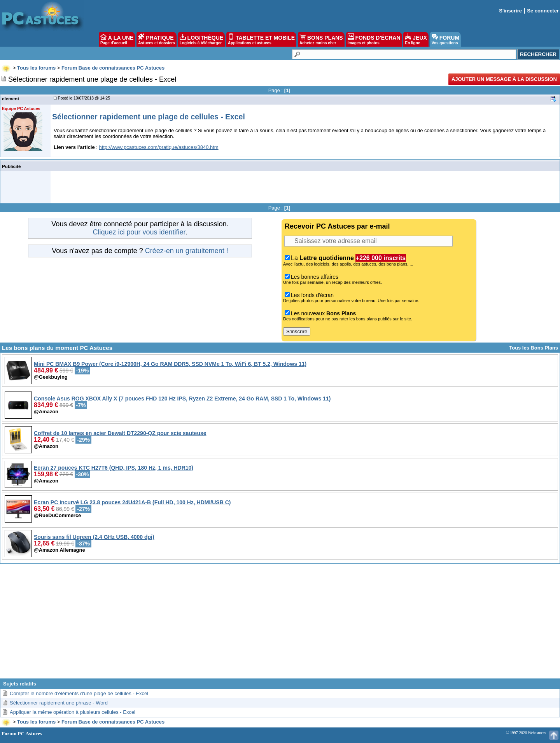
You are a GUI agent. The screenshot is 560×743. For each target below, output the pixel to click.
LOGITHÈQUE (201, 39)
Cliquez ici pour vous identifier (139, 232)
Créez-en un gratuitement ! (187, 251)
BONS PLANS (321, 39)
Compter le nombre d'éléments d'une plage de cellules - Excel (79, 693)
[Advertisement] (280, 624)
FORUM (445, 39)
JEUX (416, 39)
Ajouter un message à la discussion (504, 79)
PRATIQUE (157, 39)
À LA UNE (117, 39)
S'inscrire (510, 11)
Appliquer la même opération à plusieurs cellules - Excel (73, 712)
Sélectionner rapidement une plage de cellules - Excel (149, 117)
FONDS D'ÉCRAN (374, 39)
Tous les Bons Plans (534, 348)
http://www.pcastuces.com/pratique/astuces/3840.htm (159, 147)
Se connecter (543, 11)
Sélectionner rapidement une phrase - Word (59, 703)
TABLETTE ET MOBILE (261, 39)
